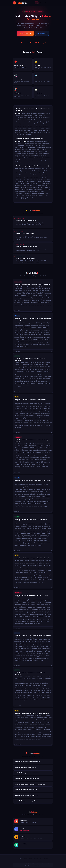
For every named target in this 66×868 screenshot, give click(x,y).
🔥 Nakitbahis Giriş (25, 33)
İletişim (50, 3)
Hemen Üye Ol (42, 33)
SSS (45, 3)
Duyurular (36, 858)
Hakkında (25, 858)
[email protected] (24, 831)
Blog (41, 3)
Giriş (37, 3)
